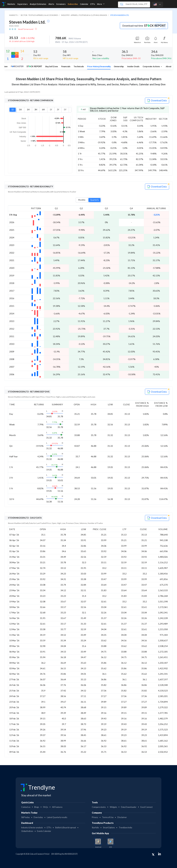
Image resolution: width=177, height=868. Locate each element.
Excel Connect (146, 807)
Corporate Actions (151, 66)
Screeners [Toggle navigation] (61, 4)
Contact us (26, 807)
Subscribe (73, 4)
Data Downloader (129, 807)
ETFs (49, 828)
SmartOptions (109, 828)
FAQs (46, 807)
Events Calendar (44, 831)
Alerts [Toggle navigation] (51, 4)
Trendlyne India (125, 828)
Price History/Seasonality (99, 66)
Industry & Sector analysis (32, 828)
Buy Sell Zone (52, 66)
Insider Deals (133, 66)
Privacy (95, 817)
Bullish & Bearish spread (66, 828)
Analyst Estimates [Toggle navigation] (38, 4)
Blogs (37, 807)
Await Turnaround (26, 29)
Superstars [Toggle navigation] (22, 4)
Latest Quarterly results (57, 817)
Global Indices (27, 831)
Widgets (113, 807)
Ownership (119, 66)
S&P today (25, 817)
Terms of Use (108, 817)
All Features (57, 807)
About (168, 66)
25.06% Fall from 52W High (23, 41)
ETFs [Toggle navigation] (93, 4)
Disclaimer (122, 817)
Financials (66, 66)
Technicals (79, 66)
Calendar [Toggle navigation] (84, 4)
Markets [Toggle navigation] (11, 4)
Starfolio (95, 828)
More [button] (101, 4)
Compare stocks (99, 807)
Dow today (38, 817)
